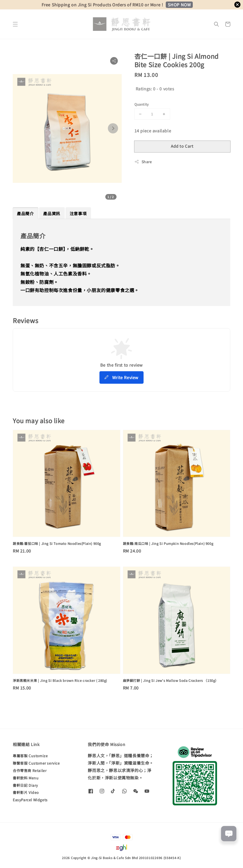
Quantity (142, 104)
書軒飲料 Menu (26, 778)
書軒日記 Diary (25, 785)
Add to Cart (182, 146)
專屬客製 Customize (30, 756)
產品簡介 (25, 213)
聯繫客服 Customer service (36, 763)
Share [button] (143, 162)
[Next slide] (113, 128)
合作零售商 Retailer (30, 770)
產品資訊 (52, 213)
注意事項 (78, 213)
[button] (15, 24)
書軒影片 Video (26, 792)
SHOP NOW (179, 5)
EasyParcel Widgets (30, 800)
